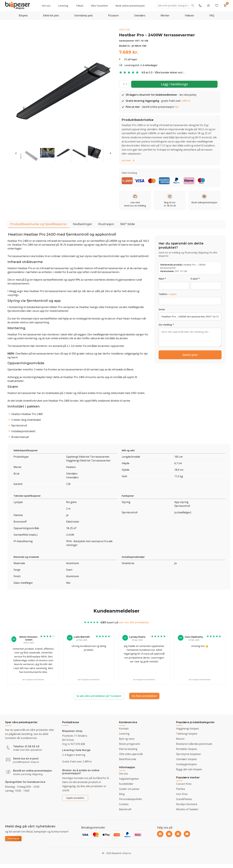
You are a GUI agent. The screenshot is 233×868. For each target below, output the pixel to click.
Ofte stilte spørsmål (131, 754)
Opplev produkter (75, 798)
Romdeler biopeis (187, 749)
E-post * (195, 279)
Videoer (189, 15)
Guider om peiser (129, 789)
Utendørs (140, 15)
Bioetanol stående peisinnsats (194, 744)
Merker (165, 15)
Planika (180, 789)
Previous (16, 153)
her (177, 107)
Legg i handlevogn (174, 84)
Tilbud (80, 6)
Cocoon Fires (184, 784)
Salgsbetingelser (129, 779)
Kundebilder (126, 784)
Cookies (124, 804)
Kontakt (124, 729)
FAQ (212, 15)
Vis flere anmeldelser (144, 696)
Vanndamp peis (84, 15)
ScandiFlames (184, 799)
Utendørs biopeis (186, 759)
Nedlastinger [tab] (83, 224)
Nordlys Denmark (187, 804)
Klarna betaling (128, 749)
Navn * (162, 279)
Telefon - (168, 294)
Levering (63, 6)
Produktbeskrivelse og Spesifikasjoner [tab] (39, 225)
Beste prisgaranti (129, 744)
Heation (124, 30)
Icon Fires (182, 794)
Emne (162, 309)
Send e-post (190, 355)
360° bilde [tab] (127, 224)
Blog (122, 794)
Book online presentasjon (130, 6)
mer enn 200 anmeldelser (134, 625)
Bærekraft (125, 809)
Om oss (46, 6)
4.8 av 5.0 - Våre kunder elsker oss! (162, 72)
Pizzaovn (113, 15)
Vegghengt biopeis (187, 729)
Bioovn (180, 739)
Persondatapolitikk (130, 799)
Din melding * (166, 325)
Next (110, 153)
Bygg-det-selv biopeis (189, 769)
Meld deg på (13, 839)
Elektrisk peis (51, 15)
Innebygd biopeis (186, 764)
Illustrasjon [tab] (106, 224)
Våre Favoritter (99, 6)
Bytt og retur (127, 739)
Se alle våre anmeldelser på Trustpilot (99, 696)
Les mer (128, 160)
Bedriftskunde (128, 759)
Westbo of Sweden (187, 809)
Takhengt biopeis (187, 734)
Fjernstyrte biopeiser (189, 754)
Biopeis (23, 15)
